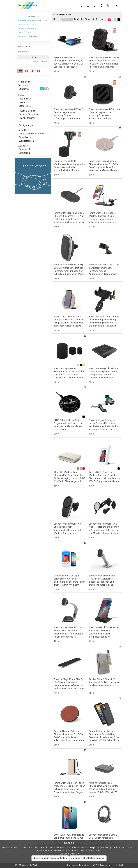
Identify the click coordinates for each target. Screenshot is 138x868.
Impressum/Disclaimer (78, 865)
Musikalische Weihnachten (33, 20)
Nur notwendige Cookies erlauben (50, 858)
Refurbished (33, 89)
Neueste (57, 19)
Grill (20, 122)
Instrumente (24, 99)
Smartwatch (24, 149)
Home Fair (26, 32)
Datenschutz (106, 865)
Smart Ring (24, 153)
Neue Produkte (25, 82)
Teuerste (100, 19)
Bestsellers (23, 85)
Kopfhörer (23, 102)
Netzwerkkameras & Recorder (32, 134)
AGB (95, 865)
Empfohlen (79, 19)
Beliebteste (67, 19)
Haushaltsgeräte (26, 118)
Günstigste (90, 19)
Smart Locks (24, 137)
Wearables (23, 146)
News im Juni (27, 28)
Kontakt (119, 865)
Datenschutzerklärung (69, 854)
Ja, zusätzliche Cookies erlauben (88, 858)
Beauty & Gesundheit (28, 114)
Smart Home (24, 130)
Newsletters (34, 17)
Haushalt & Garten (27, 111)
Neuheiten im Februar (30, 36)
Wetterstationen (26, 141)
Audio (21, 95)
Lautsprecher (25, 106)
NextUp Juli (26, 24)
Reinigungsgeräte (27, 125)
